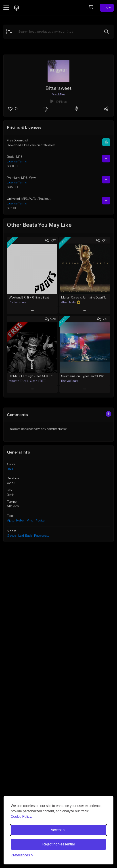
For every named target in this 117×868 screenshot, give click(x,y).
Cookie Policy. (21, 817)
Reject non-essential (59, 844)
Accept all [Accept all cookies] (58, 830)
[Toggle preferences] (22, 855)
